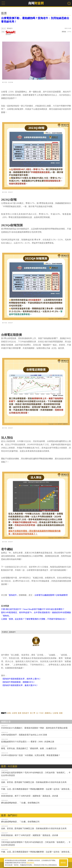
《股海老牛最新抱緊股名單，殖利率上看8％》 (21, 679)
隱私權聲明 (30, 863)
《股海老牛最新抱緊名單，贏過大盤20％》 (20, 685)
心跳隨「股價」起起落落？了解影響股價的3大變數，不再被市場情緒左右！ (34, 619)
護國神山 (48, 713)
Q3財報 (55, 713)
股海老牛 (11, 33)
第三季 (33, 713)
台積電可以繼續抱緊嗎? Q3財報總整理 (51, 595)
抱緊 (61, 713)
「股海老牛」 (13, 595)
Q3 (37, 713)
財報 (9, 713)
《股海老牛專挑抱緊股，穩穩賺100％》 (18, 682)
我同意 (63, 863)
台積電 (14, 713)
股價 (20, 713)
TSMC (42, 713)
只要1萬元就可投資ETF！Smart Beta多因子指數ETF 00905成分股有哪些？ (33, 609)
